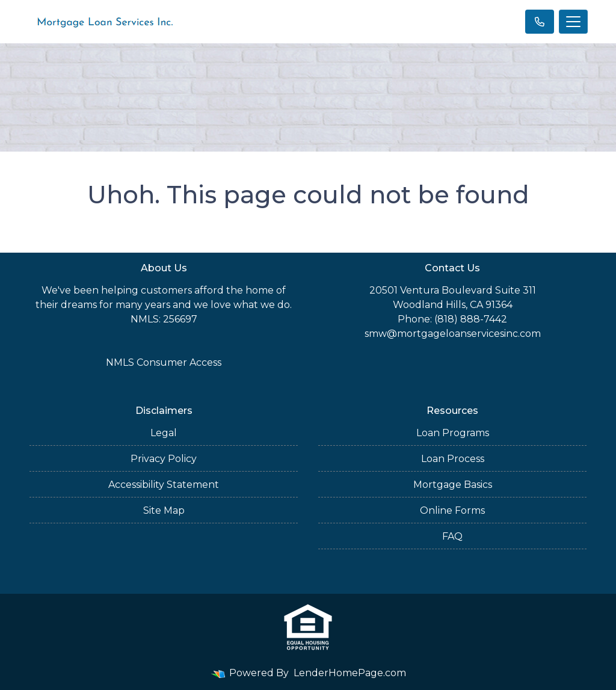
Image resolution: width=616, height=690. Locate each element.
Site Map (164, 510)
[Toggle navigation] (573, 22)
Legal (164, 433)
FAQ (452, 536)
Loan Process (453, 459)
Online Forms (452, 510)
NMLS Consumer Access (164, 362)
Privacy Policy (164, 459)
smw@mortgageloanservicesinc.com (453, 334)
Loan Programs (453, 433)
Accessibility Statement (164, 485)
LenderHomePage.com (350, 673)
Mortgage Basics (453, 485)
